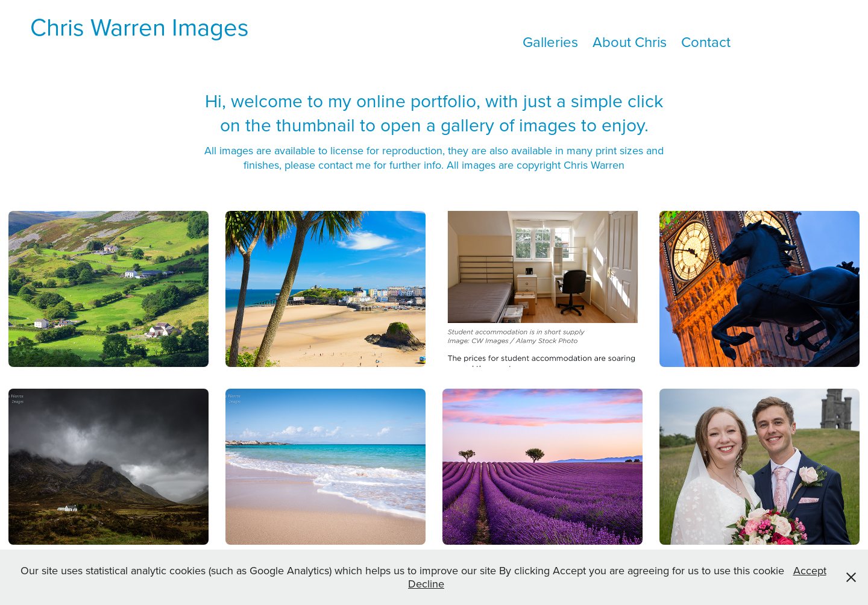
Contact (706, 42)
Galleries (550, 42)
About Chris (630, 42)
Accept (810, 570)
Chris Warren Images (140, 27)
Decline (426, 584)
